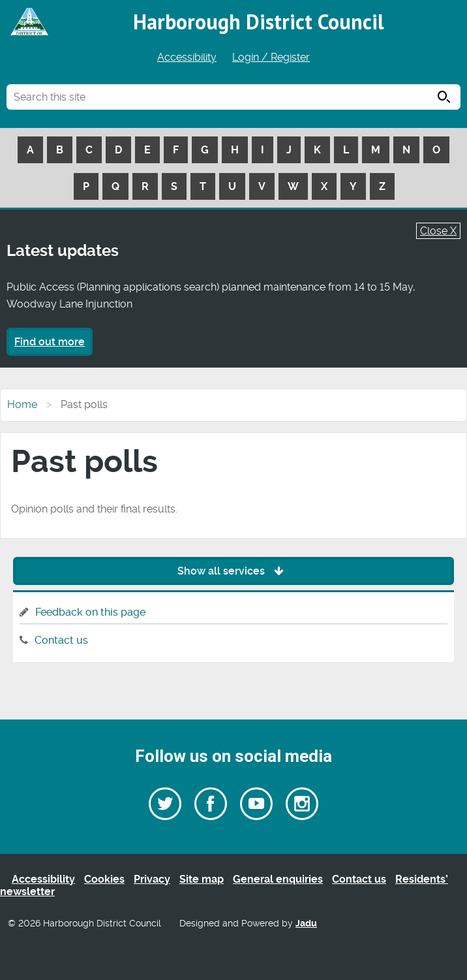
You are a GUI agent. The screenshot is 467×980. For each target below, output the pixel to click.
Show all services (234, 571)
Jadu (306, 924)
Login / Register (271, 57)
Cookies (104, 879)
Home (22, 404)
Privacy (152, 879)
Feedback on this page (90, 612)
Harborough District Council (259, 22)
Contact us (61, 640)
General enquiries (278, 879)
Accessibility (187, 57)
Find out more (50, 342)
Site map (202, 879)
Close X (438, 231)
